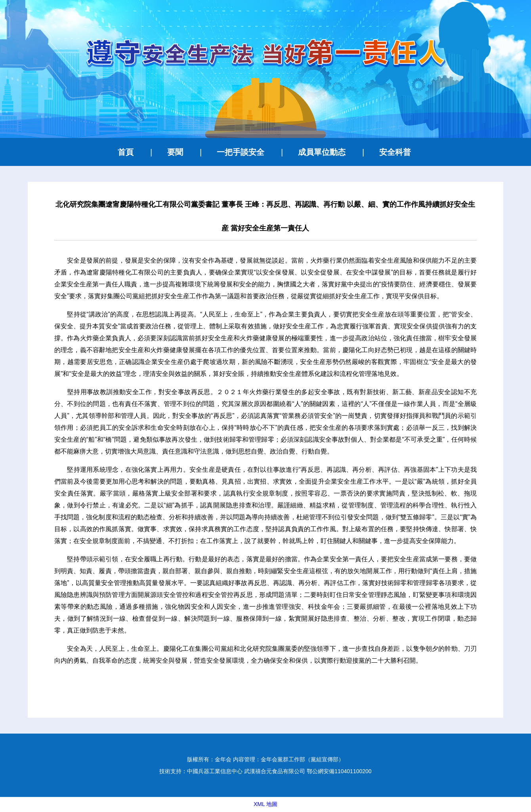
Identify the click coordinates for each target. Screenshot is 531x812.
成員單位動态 (322, 152)
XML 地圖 (265, 804)
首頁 (126, 152)
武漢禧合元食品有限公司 (275, 771)
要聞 (175, 152)
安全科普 (395, 152)
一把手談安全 (241, 152)
